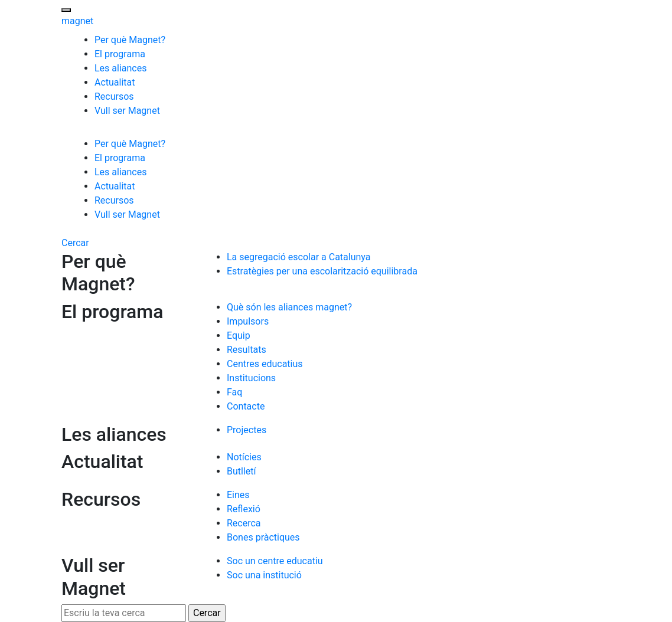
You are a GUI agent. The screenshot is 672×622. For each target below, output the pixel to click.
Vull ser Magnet (127, 111)
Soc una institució (264, 575)
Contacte (246, 406)
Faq (234, 392)
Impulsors (248, 321)
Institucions (251, 378)
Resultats (247, 350)
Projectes (247, 430)
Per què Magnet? (130, 40)
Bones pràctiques (263, 537)
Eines (238, 495)
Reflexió (244, 509)
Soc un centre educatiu (275, 561)
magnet (77, 21)
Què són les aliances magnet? (289, 307)
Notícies (244, 457)
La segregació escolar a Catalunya (299, 257)
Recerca (244, 523)
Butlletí (241, 471)
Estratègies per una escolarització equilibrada (322, 271)
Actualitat (115, 82)
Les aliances (120, 68)
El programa (120, 54)
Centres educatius (265, 364)
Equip (239, 335)
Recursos (114, 96)
